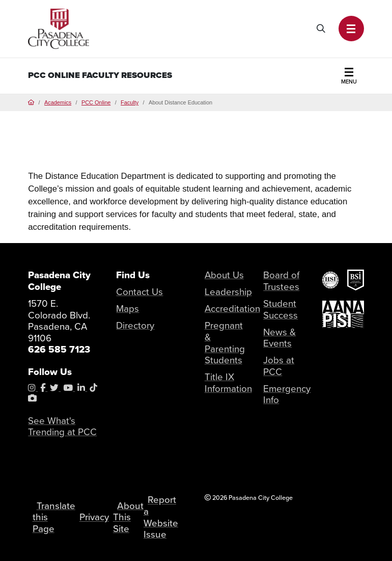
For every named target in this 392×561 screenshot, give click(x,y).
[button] (351, 29)
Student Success (281, 309)
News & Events (279, 338)
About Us (224, 275)
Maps (128, 309)
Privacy (94, 517)
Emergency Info (287, 394)
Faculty (130, 102)
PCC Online (96, 102)
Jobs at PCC (279, 366)
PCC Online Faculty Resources (100, 75)
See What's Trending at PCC (62, 426)
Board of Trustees (281, 281)
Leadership (228, 292)
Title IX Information (228, 383)
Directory (135, 325)
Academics (58, 102)
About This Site (129, 517)
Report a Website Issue (161, 517)
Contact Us (139, 292)
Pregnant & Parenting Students (225, 343)
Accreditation (232, 309)
